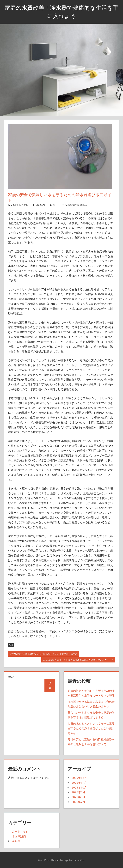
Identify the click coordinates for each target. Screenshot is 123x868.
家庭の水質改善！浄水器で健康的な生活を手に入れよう (62, 12)
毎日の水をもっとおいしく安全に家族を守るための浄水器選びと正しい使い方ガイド (91, 728)
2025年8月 (78, 797)
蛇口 (11, 645)
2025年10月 (79, 787)
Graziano (41, 205)
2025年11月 (79, 783)
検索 (11, 677)
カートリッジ (59, 205)
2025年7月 (78, 802)
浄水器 (84, 205)
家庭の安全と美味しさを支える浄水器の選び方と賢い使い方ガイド (77, 660)
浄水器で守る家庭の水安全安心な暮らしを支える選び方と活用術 (44, 654)
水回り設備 (73, 205)
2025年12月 (79, 778)
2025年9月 (78, 792)
